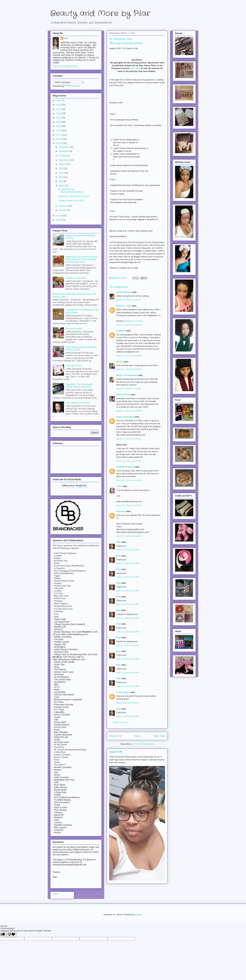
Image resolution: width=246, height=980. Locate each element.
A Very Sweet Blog (125, 417)
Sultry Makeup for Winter (78, 403)
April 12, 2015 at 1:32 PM (128, 550)
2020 (59, 122)
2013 (59, 220)
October (63, 156)
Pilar (118, 542)
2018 (59, 130)
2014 (59, 216)
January (63, 210)
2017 (59, 135)
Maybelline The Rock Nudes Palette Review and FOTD (79, 386)
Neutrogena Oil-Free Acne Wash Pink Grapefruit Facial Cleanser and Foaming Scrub (82, 259)
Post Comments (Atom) (143, 744)
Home (138, 736)
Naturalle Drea (123, 395)
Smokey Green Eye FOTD (71, 201)
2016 (59, 139)
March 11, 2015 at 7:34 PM (128, 389)
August (62, 164)
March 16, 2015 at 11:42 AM (129, 480)
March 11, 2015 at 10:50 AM (129, 356)
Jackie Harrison (124, 292)
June (61, 173)
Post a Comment (121, 722)
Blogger (138, 915)
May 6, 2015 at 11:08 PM (127, 716)
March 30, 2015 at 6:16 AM (128, 536)
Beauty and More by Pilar (100, 14)
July (61, 168)
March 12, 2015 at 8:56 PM (128, 439)
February (63, 206)
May (61, 177)
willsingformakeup (125, 467)
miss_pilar (135, 68)
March (62, 186)
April (61, 181)
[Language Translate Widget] (68, 82)
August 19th (116, 752)
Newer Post (116, 736)
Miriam (120, 362)
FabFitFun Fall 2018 (76, 278)
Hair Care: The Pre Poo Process (74, 196)
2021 (59, 118)
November (64, 151)
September (64, 160)
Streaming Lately (74, 328)
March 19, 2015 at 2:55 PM (128, 505)
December (64, 147)
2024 (59, 105)
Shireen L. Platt (124, 306)
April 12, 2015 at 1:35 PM (128, 659)
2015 (59, 143)
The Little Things (74, 366)
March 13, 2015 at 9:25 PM (128, 461)
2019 (59, 126)
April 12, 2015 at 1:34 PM (128, 618)
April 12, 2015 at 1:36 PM (128, 686)
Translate (73, 86)
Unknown (121, 331)
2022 (59, 113)
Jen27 (119, 486)
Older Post (159, 736)
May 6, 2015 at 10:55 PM (127, 703)
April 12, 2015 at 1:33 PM (128, 604)
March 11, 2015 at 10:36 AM (129, 325)
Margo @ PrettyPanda (127, 375)
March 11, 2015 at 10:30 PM (129, 411)
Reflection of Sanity (134, 321)
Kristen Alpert (123, 692)
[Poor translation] (11, 934)
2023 (59, 109)
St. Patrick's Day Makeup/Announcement (71, 191)
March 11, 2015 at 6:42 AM (128, 300)
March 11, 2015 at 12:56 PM (129, 369)
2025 (59, 100)
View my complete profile (65, 66)
